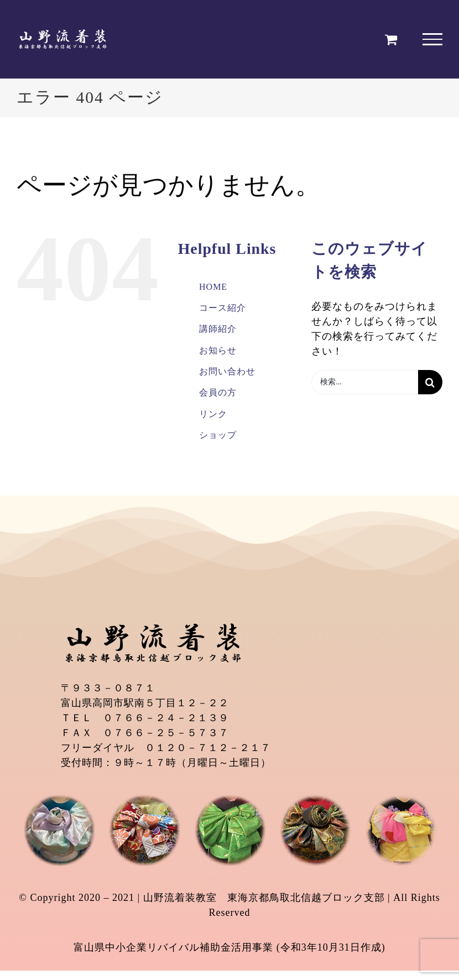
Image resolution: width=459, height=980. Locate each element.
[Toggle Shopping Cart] (391, 39)
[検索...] (365, 382)
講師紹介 (218, 329)
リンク (213, 414)
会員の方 (218, 392)
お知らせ (218, 350)
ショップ (218, 435)
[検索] (430, 382)
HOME (213, 287)
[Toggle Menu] (433, 39)
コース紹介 (223, 308)
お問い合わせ (227, 371)
